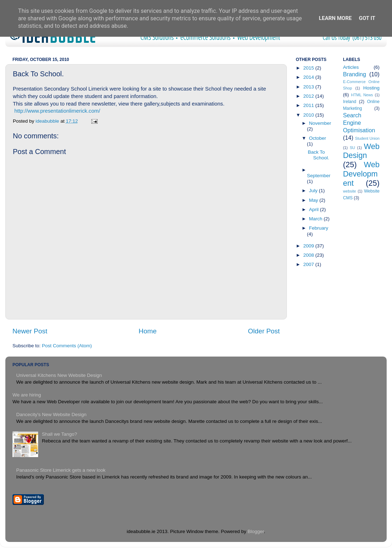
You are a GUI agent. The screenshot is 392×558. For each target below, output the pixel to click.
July (314, 191)
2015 (309, 68)
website (350, 191)
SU (352, 148)
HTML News (362, 95)
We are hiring (27, 395)
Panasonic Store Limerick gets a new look (61, 470)
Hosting (371, 88)
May (314, 200)
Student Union (367, 138)
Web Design (362, 151)
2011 (309, 105)
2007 (309, 264)
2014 (309, 77)
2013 (309, 87)
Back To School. (319, 155)
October (318, 138)
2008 (309, 255)
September (319, 176)
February (319, 228)
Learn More (335, 18)
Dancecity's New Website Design (51, 414)
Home (148, 331)
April (314, 209)
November (320, 123)
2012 (309, 96)
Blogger (256, 531)
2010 (309, 115)
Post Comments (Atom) (67, 346)
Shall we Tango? (59, 434)
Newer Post (30, 331)
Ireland (350, 102)
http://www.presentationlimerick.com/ (57, 111)
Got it (367, 18)
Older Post (264, 331)
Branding (355, 74)
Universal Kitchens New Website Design (59, 375)
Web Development (362, 174)
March (316, 219)
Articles (351, 67)
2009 (309, 246)
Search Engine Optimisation (359, 123)
